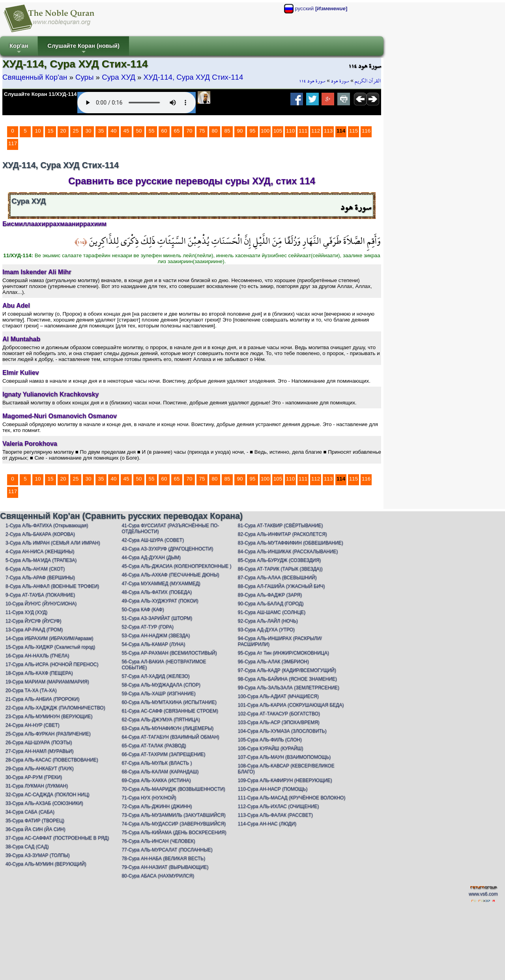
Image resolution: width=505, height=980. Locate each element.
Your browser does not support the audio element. (137, 103)
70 (190, 131)
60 (164, 131)
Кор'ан (19, 49)
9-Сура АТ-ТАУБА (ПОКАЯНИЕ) (40, 595)
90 (240, 131)
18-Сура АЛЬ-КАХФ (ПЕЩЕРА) (39, 673)
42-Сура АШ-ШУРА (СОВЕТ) (153, 540)
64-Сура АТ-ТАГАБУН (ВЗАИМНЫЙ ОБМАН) (170, 737)
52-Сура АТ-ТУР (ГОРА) (148, 627)
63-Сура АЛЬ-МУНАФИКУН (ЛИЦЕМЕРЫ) (167, 728)
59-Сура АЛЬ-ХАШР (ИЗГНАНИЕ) (158, 694)
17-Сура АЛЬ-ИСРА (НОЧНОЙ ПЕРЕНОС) (52, 664)
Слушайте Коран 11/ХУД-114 (40, 94)
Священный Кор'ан (35, 77)
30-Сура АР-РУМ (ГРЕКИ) (34, 777)
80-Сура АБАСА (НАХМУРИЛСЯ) (158, 876)
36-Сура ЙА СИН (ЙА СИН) (36, 829)
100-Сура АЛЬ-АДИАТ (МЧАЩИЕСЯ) (278, 696)
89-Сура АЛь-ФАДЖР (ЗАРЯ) (270, 595)
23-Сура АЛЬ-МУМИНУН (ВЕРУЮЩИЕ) (49, 716)
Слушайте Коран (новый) (83, 49)
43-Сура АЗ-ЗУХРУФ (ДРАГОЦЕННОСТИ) (167, 549)
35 (101, 131)
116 (366, 131)
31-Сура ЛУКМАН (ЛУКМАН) (37, 786)
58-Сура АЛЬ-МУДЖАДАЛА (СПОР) (161, 685)
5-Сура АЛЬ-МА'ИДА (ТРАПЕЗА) (41, 560)
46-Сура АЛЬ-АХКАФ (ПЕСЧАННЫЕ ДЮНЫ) (170, 575)
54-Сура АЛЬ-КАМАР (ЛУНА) (153, 644)
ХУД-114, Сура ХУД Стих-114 (194, 77)
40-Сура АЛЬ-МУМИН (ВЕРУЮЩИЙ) (46, 864)
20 (63, 131)
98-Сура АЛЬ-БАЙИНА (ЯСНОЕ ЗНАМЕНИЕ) (287, 679)
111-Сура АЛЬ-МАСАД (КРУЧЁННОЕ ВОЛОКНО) (292, 798)
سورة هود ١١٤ (312, 81)
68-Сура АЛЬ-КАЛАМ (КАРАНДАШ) (160, 772)
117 (13, 143)
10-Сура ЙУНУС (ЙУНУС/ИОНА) (41, 604)
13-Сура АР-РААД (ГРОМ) (34, 630)
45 (126, 131)
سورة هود (340, 81)
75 (202, 131)
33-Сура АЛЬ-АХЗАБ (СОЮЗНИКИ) (44, 803)
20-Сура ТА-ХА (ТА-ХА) (31, 690)
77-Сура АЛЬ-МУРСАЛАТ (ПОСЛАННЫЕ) (167, 850)
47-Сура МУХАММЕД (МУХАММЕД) (161, 584)
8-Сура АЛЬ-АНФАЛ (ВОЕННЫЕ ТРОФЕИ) (52, 586)
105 (278, 131)
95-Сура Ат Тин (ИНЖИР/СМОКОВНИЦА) (283, 653)
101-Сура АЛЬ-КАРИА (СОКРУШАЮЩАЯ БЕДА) (291, 705)
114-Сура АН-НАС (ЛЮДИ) (267, 824)
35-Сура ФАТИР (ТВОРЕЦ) (35, 821)
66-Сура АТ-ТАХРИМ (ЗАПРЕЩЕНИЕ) (163, 754)
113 (328, 131)
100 (265, 131)
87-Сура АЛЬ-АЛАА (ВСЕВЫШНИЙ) (277, 578)
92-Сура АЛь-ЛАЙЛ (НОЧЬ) (268, 621)
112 (316, 131)
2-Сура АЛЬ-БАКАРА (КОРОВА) (40, 534)
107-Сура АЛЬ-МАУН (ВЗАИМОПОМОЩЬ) (284, 757)
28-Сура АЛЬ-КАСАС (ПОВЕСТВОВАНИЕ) (52, 760)
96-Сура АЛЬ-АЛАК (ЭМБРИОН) (273, 662)
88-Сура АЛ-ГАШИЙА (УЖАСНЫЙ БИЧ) (281, 586)
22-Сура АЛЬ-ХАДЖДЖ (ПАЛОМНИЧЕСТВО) (55, 708)
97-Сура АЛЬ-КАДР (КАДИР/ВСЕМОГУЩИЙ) (287, 670)
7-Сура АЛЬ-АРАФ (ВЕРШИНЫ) (40, 578)
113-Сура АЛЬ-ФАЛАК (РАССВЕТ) (275, 815)
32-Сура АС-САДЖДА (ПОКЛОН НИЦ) (48, 795)
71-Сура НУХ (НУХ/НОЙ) (149, 798)
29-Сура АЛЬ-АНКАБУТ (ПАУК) (40, 769)
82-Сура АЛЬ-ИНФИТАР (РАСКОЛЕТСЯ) (282, 534)
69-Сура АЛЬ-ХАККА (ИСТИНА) (156, 780)
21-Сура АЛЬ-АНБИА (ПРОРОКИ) (42, 699)
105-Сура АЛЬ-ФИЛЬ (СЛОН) (270, 740)
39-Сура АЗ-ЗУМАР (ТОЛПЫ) (38, 855)
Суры (84, 77)
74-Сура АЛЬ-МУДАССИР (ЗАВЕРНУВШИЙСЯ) (174, 824)
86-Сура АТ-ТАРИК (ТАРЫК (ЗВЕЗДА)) (280, 569)
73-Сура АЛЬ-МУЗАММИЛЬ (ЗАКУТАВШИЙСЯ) (173, 815)
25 (76, 131)
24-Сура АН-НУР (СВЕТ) (33, 725)
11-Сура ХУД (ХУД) (26, 612)
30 (89, 131)
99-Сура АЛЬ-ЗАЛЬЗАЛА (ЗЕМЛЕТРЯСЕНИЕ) (289, 688)
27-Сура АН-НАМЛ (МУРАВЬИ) (39, 751)
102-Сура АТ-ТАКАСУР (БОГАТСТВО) (279, 714)
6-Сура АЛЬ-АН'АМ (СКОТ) (35, 569)
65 (177, 131)
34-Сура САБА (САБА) (30, 812)
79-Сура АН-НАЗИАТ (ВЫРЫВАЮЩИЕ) (165, 867)
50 (139, 131)
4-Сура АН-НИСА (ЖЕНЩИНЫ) (40, 552)
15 (51, 131)
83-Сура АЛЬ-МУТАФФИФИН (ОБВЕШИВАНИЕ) (291, 543)
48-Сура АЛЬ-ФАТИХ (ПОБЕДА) (157, 592)
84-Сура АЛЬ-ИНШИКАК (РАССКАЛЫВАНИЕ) (288, 552)
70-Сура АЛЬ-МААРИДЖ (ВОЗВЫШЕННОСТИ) (173, 789)
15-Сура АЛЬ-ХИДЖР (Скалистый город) (50, 647)
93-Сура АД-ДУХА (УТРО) (266, 630)
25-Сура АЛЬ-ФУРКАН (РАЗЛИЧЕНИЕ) (48, 734)
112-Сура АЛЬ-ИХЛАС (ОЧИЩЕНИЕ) (279, 806)
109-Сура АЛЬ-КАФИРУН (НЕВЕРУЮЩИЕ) (285, 780)
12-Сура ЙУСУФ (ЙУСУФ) (34, 621)
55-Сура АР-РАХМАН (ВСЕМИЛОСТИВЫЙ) (169, 653)
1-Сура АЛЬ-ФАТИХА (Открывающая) (47, 526)
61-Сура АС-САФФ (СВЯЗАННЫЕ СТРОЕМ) (170, 711)
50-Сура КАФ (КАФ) (143, 610)
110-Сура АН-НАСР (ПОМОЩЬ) (273, 789)
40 (114, 131)
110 (290, 131)
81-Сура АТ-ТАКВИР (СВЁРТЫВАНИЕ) (281, 526)
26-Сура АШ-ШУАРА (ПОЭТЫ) (39, 742)
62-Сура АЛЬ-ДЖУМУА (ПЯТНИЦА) (161, 720)
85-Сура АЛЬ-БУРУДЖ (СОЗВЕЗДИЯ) (280, 560)
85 (227, 131)
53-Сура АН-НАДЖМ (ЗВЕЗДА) (156, 636)
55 (152, 131)
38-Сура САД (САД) (27, 847)
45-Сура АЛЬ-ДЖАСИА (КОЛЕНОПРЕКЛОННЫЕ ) (176, 566)
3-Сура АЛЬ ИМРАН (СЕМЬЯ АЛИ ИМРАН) (53, 543)
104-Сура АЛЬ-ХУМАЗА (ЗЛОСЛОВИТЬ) (282, 731)
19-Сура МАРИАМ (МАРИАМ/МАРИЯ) (47, 682)
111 (303, 131)
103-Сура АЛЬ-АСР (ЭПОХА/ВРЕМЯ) (279, 722)
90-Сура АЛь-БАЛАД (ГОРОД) (271, 604)
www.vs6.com (483, 894)
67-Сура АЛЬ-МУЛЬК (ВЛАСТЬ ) (157, 763)
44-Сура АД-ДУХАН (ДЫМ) (151, 557)
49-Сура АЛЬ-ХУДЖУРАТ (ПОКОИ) (160, 601)
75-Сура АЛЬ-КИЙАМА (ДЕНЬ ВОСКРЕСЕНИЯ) (174, 832)
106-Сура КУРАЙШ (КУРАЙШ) (271, 748)
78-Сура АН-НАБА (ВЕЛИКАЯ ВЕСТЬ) (163, 858)
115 (353, 131)
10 (38, 131)
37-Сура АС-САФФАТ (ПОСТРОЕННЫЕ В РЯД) (57, 838)
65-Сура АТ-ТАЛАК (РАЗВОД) (154, 746)
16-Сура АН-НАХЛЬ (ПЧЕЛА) (37, 656)
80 (215, 131)
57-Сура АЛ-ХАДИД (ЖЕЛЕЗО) (155, 676)
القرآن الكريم (368, 81)
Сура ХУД (119, 77)
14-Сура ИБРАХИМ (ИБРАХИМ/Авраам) (50, 638)
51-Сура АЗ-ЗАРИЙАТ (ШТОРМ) (157, 618)
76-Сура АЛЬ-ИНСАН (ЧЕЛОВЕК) (158, 841)
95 (253, 131)
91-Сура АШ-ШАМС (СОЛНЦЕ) (272, 612)
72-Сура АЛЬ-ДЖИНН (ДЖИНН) (157, 806)
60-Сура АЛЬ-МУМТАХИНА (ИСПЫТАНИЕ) (169, 702)
